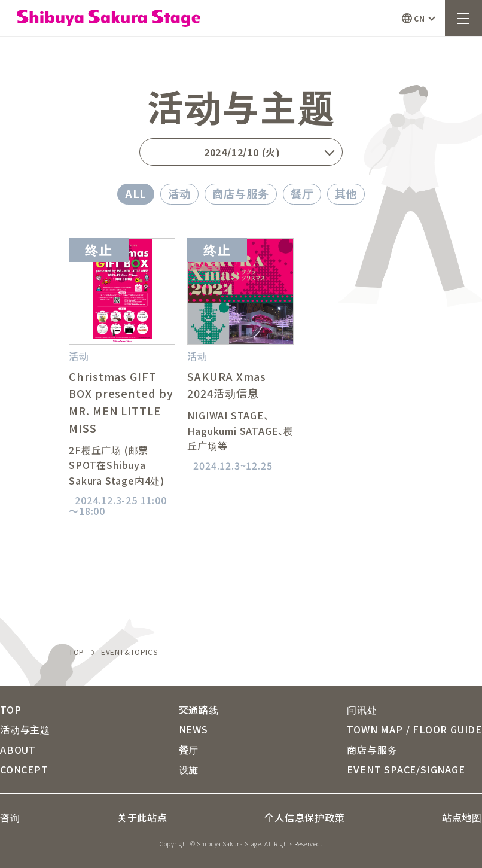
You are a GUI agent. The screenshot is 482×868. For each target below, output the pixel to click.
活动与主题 (25, 729)
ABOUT (18, 750)
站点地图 (462, 817)
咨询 (10, 817)
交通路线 (199, 709)
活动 (179, 193)
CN (419, 18)
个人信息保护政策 (304, 817)
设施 (189, 769)
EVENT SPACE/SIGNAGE (406, 769)
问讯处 (362, 709)
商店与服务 (241, 193)
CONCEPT (24, 769)
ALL (136, 193)
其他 (346, 193)
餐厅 (302, 193)
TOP (77, 652)
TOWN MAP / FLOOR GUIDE (414, 729)
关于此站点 (142, 817)
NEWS (193, 729)
